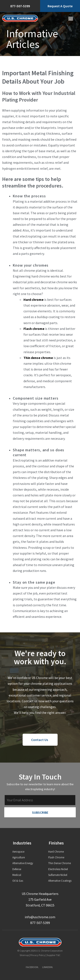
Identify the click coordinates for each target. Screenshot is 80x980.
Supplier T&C (54, 955)
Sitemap (24, 955)
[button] (71, 19)
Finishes (56, 843)
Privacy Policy (38, 955)
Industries (22, 843)
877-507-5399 (40, 923)
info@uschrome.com (40, 917)
